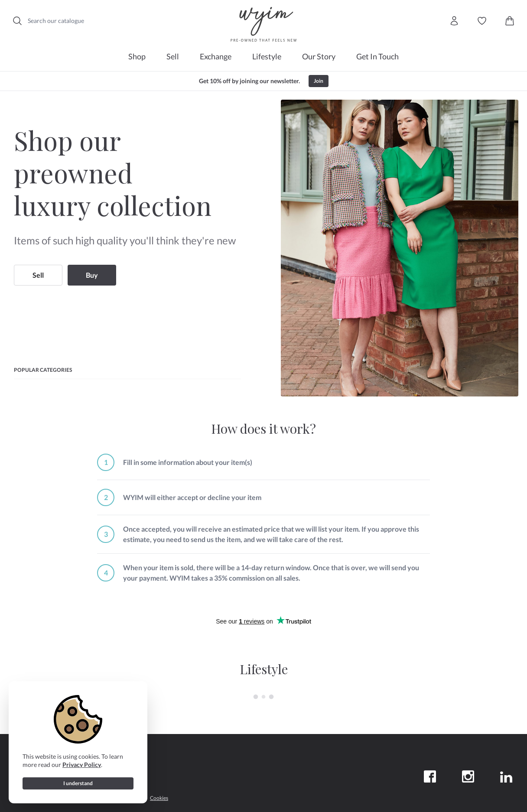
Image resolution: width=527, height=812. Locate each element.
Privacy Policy (82, 765)
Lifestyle (267, 56)
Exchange (216, 56)
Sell (173, 56)
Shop (137, 56)
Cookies (159, 798)
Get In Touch (377, 56)
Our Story (319, 56)
